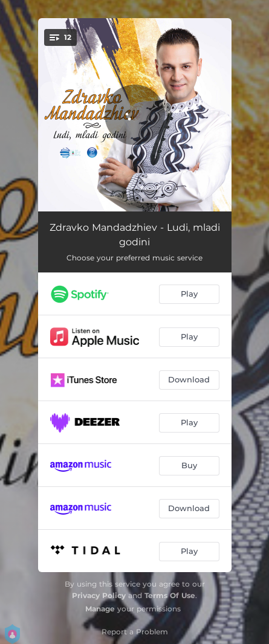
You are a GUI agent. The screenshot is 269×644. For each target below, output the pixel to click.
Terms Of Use (170, 595)
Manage (100, 609)
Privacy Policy (99, 595)
